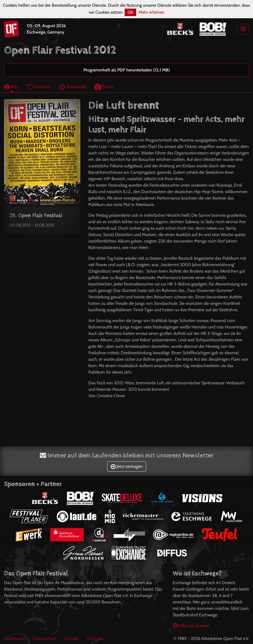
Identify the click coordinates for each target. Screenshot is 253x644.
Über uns (95, 638)
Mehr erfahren (151, 12)
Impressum (14, 638)
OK (130, 12)
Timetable (73, 87)
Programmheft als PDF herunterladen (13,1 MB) (127, 70)
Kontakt (72, 638)
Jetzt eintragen (127, 466)
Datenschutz (45, 638)
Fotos (104, 87)
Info (12, 87)
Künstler (39, 87)
